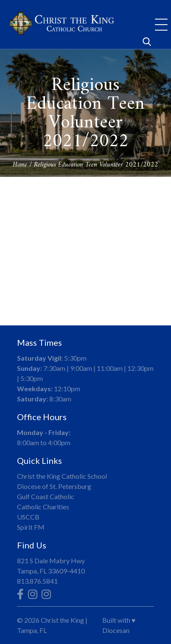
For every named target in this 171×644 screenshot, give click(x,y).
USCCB (28, 517)
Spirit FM (31, 527)
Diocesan (116, 630)
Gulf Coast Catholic (46, 496)
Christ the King (62, 620)
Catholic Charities (43, 507)
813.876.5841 (37, 581)
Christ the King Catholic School (62, 476)
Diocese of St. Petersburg (54, 486)
